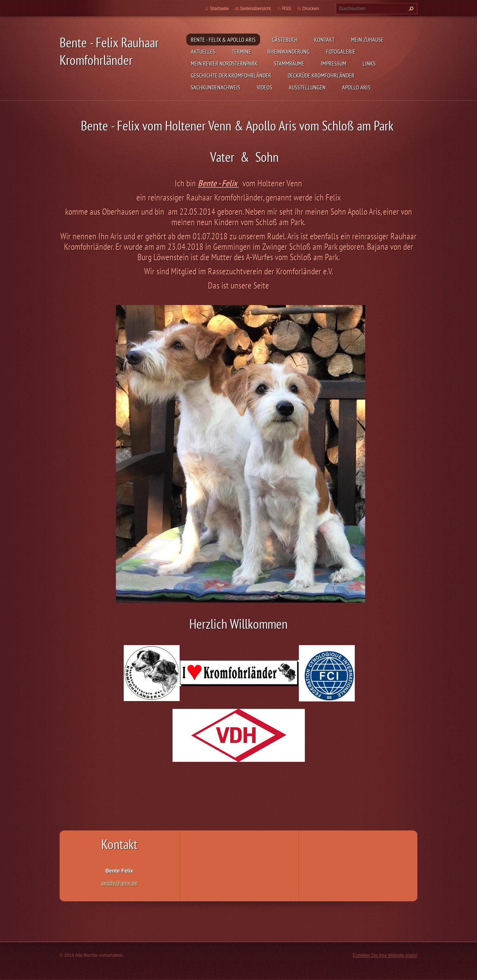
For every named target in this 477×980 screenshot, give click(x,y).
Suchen (410, 9)
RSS (287, 9)
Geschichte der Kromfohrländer (231, 75)
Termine (241, 51)
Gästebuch (285, 40)
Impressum (334, 63)
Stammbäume (289, 63)
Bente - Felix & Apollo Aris (223, 40)
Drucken (311, 9)
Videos (265, 87)
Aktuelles (203, 51)
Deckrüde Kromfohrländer (321, 75)
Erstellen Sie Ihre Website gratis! (385, 955)
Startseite (219, 9)
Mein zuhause (367, 40)
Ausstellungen (307, 87)
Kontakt (324, 40)
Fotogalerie (341, 51)
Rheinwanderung (289, 51)
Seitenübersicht (255, 9)
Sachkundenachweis (216, 87)
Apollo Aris (356, 87)
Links (369, 63)
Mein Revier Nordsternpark (224, 63)
